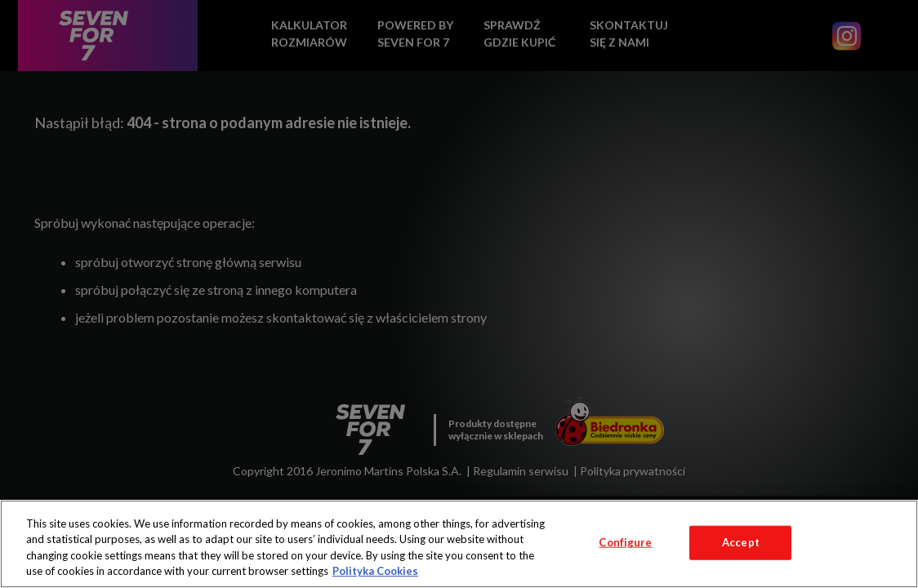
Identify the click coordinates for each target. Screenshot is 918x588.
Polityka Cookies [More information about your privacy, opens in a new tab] (375, 571)
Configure (625, 542)
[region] (459, 544)
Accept (741, 542)
